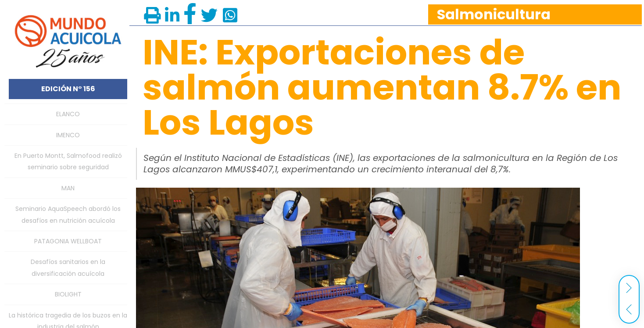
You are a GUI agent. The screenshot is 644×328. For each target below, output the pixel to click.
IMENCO (68, 135)
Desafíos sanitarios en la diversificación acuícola (68, 267)
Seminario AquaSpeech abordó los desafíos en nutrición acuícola (68, 214)
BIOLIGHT (68, 294)
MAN (68, 188)
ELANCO (68, 114)
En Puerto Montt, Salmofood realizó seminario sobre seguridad (68, 161)
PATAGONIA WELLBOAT (68, 241)
